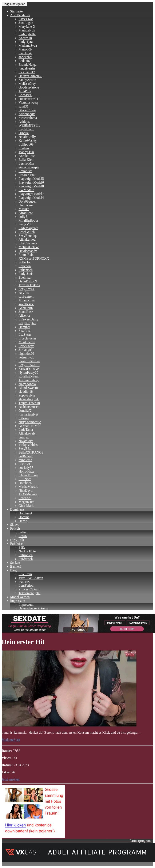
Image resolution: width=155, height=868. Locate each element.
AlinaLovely (27, 433)
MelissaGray (27, 84)
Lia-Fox (24, 148)
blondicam (26, 205)
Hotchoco (25, 483)
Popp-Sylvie (27, 395)
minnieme (25, 460)
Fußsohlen (26, 555)
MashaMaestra (28, 487)
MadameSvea (28, 46)
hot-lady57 (26, 468)
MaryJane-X (27, 27)
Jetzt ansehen (11, 779)
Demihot (24, 327)
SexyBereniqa (28, 236)
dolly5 (23, 217)
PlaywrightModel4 (31, 198)
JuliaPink (25, 91)
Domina (24, 517)
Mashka (24, 209)
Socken (15, 563)
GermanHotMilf (29, 426)
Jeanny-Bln (26, 152)
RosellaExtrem (29, 376)
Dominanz (17, 509)
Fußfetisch (17, 544)
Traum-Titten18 (29, 403)
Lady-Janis (26, 274)
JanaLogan (26, 23)
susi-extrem (26, 296)
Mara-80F (25, 49)
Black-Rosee (27, 110)
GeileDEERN (28, 281)
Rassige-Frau (27, 175)
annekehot (25, 57)
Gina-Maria (26, 506)
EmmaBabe (26, 255)
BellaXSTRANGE (31, 452)
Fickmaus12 (27, 72)
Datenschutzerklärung (33, 608)
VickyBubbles (28, 445)
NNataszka (26, 441)
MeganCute (26, 502)
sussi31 (23, 106)
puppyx (24, 437)
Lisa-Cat (24, 464)
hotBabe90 (26, 456)
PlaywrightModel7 (31, 194)
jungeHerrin (27, 68)
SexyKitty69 (27, 323)
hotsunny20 (26, 357)
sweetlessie (26, 304)
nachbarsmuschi (29, 407)
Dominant (25, 513)
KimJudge (25, 53)
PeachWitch (27, 232)
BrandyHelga (27, 65)
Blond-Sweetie (29, 388)
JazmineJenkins (29, 285)
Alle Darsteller (20, 15)
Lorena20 (25, 498)
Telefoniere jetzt (29, 593)
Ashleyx (24, 122)
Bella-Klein (26, 160)
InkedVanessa (28, 243)
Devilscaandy (28, 251)
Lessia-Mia (26, 163)
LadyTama (26, 430)
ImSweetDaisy (28, 319)
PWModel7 (26, 190)
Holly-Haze (26, 471)
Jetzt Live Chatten (31, 578)
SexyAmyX (27, 289)
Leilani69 (25, 61)
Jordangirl (25, 350)
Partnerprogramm (141, 841)
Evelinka (25, 277)
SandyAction (27, 80)
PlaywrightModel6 (31, 182)
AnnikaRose (27, 156)
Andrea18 (25, 38)
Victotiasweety (29, 103)
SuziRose (25, 331)
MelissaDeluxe (29, 247)
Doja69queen (27, 201)
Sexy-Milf (25, 224)
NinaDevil (26, 490)
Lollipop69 (26, 144)
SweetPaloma (28, 118)
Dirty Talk (17, 540)
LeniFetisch (27, 585)
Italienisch (26, 270)
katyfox (24, 293)
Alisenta (24, 315)
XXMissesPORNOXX (34, 258)
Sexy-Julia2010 (29, 365)
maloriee (24, 582)
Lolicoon (25, 266)
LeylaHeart (26, 129)
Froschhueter (27, 338)
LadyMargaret (28, 228)
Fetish (23, 536)
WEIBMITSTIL (29, 125)
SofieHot (25, 262)
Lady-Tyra (26, 42)
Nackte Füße (27, 551)
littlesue (24, 418)
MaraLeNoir (27, 30)
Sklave (15, 525)
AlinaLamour (28, 239)
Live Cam (25, 574)
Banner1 (16, 566)
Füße (22, 547)
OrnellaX (25, 411)
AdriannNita (27, 114)
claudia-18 (26, 392)
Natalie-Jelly (27, 137)
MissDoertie (27, 342)
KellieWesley (28, 141)
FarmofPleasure (29, 361)
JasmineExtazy (29, 380)
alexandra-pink (29, 399)
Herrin (23, 521)
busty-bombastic (30, 422)
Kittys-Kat (26, 19)
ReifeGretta (26, 346)
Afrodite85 (26, 213)
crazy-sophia (27, 384)
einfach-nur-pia (29, 167)
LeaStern (25, 335)
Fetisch (15, 528)
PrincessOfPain (29, 589)
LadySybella (27, 34)
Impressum (18, 601)
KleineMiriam (28, 475)
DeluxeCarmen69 (30, 76)
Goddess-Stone (29, 87)
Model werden (20, 597)
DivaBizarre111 (29, 99)
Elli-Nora (25, 479)
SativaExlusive (29, 369)
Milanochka (27, 300)
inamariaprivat (28, 414)
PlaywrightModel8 (31, 186)
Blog (13, 570)
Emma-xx (25, 171)
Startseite (16, 11)
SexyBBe (25, 449)
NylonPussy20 (28, 373)
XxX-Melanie (28, 494)
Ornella (24, 133)
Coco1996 (25, 95)
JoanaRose (26, 312)
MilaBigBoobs (28, 220)
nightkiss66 (26, 354)
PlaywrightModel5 (31, 179)
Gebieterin (26, 308)
